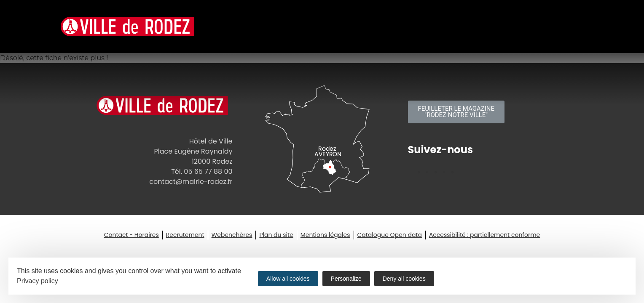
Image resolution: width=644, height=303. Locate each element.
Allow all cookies (288, 279)
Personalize (346, 279)
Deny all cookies (404, 279)
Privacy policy (38, 281)
